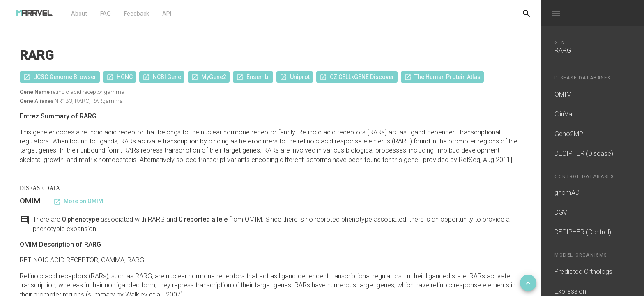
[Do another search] (527, 13)
